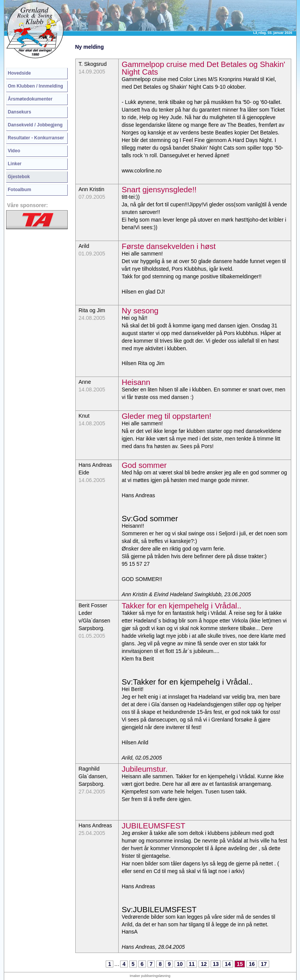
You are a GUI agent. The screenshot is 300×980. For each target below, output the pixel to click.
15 (240, 964)
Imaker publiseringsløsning (150, 976)
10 (180, 964)
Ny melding (90, 47)
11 (192, 964)
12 (204, 964)
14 (228, 964)
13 (216, 964)
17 (264, 964)
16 (252, 964)
